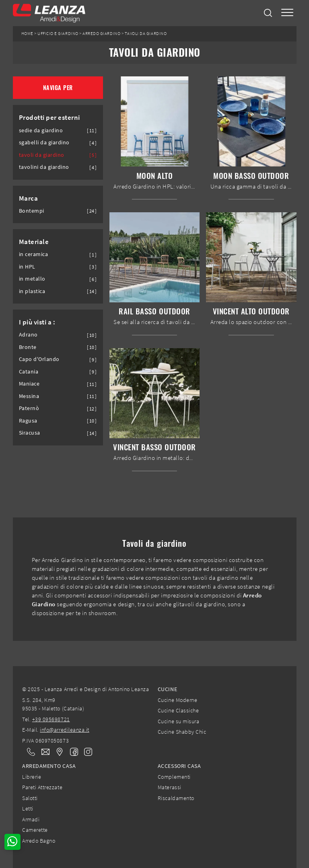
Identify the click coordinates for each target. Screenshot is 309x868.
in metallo (32, 279)
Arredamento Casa (49, 766)
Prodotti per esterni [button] (50, 117)
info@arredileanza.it (65, 730)
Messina (29, 396)
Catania (29, 372)
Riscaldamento (176, 798)
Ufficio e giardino (58, 34)
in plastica (32, 291)
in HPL (27, 267)
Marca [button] (29, 198)
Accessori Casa (179, 766)
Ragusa (28, 421)
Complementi (174, 777)
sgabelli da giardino (44, 143)
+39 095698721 (51, 719)
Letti (28, 808)
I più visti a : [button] (37, 322)
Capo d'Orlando (39, 359)
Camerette (35, 830)
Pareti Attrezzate (42, 787)
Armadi (31, 819)
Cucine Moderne (177, 700)
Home (27, 34)
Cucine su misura (178, 721)
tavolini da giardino (44, 167)
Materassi (170, 787)
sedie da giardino (41, 130)
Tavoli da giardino (146, 34)
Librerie (32, 777)
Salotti (30, 798)
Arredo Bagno (39, 841)
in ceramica (34, 254)
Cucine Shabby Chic (182, 732)
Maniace (29, 384)
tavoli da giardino (42, 155)
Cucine (167, 689)
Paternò (29, 408)
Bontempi (32, 211)
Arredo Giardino (101, 34)
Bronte (28, 347)
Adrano (28, 335)
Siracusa (30, 433)
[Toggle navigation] (287, 13)
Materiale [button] (34, 242)
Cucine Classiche (178, 710)
